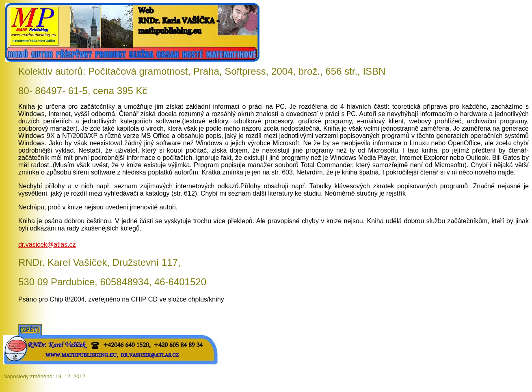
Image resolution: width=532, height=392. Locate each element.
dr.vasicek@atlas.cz (47, 244)
